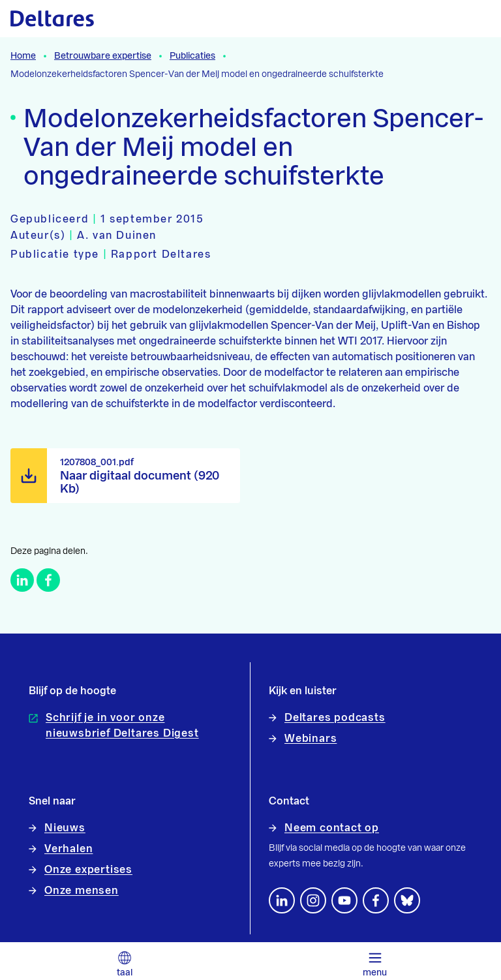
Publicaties (192, 56)
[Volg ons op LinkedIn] (282, 900)
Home (23, 56)
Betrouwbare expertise (103, 56)
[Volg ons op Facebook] (376, 900)
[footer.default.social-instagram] (313, 900)
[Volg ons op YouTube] (344, 900)
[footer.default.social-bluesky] (407, 900)
